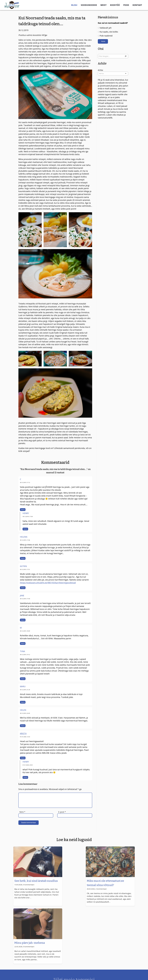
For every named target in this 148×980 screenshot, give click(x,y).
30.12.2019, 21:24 (25, 690)
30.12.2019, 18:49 (25, 631)
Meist (103, 5)
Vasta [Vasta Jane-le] (23, 620)
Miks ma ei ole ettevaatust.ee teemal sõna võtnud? (74, 887)
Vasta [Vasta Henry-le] (25, 529)
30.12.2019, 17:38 (28, 516)
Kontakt (137, 5)
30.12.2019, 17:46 (25, 540)
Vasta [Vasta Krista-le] (23, 758)
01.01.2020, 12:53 (25, 737)
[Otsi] (126, 56)
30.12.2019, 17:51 (25, 569)
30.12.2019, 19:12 (25, 655)
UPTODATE (140, 976)
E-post (62, 812)
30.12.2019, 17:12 (25, 482)
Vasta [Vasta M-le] (23, 643)
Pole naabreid (106, 36)
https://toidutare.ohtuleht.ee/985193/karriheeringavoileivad (48, 583)
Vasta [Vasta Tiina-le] (23, 679)
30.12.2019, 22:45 (25, 713)
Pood (126, 5)
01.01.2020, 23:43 (28, 765)
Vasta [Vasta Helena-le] (23, 558)
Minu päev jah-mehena (113, 883)
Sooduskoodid (89, 5)
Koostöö (115, 5)
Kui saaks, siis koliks (109, 32)
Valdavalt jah (106, 28)
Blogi (74, 5)
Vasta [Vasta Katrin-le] (23, 588)
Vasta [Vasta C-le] (23, 510)
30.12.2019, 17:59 (25, 599)
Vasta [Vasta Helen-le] (23, 726)
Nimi (22, 812)
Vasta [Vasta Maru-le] (23, 702)
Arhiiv (100, 70)
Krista (23, 733)
